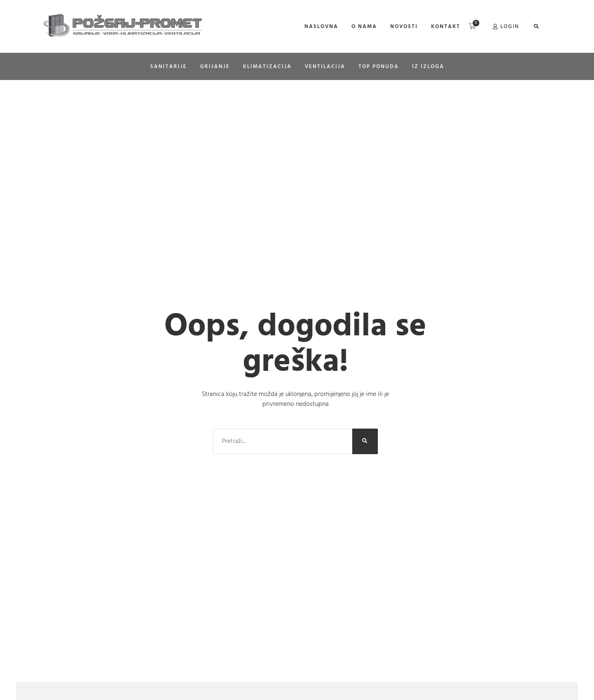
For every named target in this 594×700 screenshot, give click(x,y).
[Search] (365, 441)
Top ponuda (379, 66)
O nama (364, 26)
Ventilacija (325, 66)
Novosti (404, 26)
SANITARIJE (169, 66)
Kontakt (446, 26)
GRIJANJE (215, 66)
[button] (536, 27)
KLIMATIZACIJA (267, 66)
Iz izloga (428, 66)
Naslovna (321, 26)
